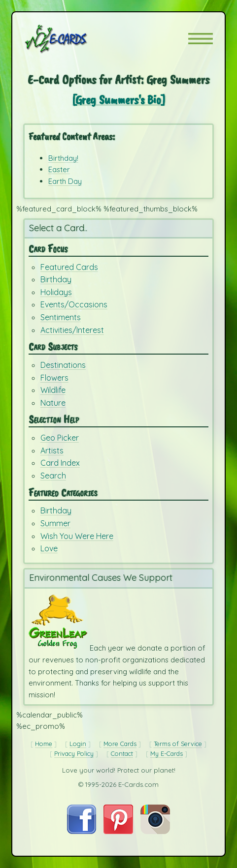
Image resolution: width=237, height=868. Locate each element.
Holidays (56, 292)
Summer (55, 523)
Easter (59, 169)
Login (78, 744)
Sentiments (61, 317)
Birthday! (63, 158)
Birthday (56, 279)
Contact (122, 753)
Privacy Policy (74, 753)
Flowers (54, 378)
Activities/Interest (72, 330)
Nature (53, 403)
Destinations (63, 365)
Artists (52, 450)
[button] (201, 39)
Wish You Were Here (77, 536)
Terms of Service (178, 744)
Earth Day (65, 181)
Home (44, 744)
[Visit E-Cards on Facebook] (82, 831)
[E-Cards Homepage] (73, 39)
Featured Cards (69, 267)
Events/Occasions (74, 304)
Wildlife (53, 390)
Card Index (60, 463)
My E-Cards (167, 753)
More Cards (120, 744)
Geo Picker (60, 438)
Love (49, 548)
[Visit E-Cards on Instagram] (155, 831)
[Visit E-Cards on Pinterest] (118, 831)
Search (53, 476)
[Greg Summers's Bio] (118, 100)
